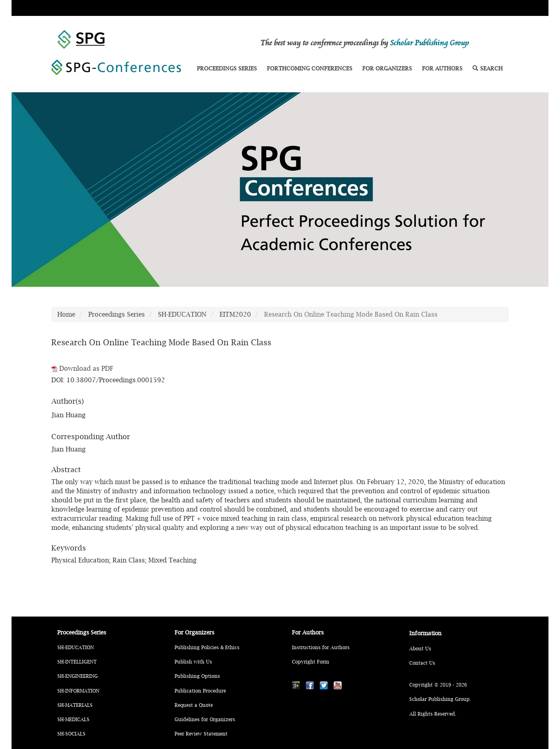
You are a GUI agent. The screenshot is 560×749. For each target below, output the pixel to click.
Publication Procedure (200, 691)
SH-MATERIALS (75, 705)
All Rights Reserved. (433, 714)
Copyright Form (310, 662)
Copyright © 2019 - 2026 (438, 685)
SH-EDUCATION (182, 314)
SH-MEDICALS (73, 719)
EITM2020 (235, 314)
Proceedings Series (117, 314)
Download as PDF (82, 368)
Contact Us (422, 663)
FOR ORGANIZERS (387, 68)
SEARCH (488, 68)
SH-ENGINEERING (78, 676)
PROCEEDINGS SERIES (227, 68)
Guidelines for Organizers (205, 719)
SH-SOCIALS (71, 734)
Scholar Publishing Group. (440, 699)
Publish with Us (193, 662)
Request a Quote (194, 705)
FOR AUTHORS (442, 68)
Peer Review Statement (201, 734)
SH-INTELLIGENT (77, 662)
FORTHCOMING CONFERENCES (310, 68)
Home (66, 314)
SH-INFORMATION (78, 691)
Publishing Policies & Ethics (207, 647)
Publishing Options (197, 676)
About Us (420, 649)
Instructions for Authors (321, 647)
